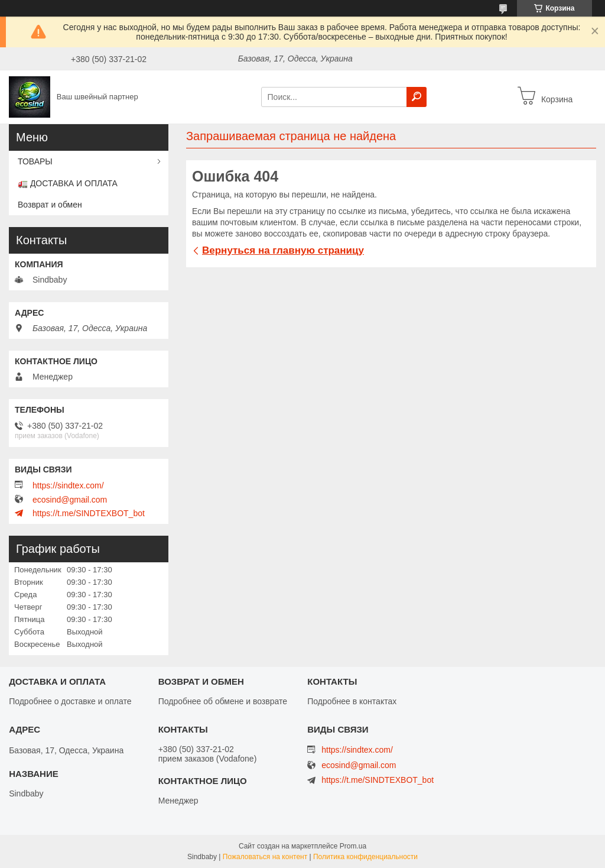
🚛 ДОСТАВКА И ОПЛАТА (68, 183)
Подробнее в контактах (352, 701)
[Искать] (417, 97)
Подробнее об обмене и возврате (223, 701)
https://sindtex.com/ (68, 485)
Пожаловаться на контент (265, 857)
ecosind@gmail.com (70, 500)
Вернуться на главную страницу (283, 250)
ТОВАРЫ (35, 161)
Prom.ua (353, 846)
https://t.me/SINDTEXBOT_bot (89, 513)
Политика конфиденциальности (365, 857)
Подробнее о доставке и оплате (70, 701)
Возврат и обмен (50, 205)
